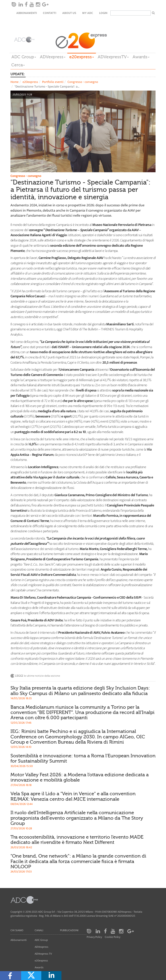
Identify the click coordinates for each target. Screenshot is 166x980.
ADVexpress (53, 57)
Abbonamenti (27, 13)
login (103, 13)
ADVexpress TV (43, 954)
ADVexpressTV (113, 57)
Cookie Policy (113, 937)
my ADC (88, 13)
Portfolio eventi (53, 82)
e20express (82, 57)
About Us (69, 13)
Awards (141, 57)
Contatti (50, 13)
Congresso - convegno (83, 82)
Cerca (18, 65)
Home (15, 82)
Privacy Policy (94, 937)
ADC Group (24, 57)
